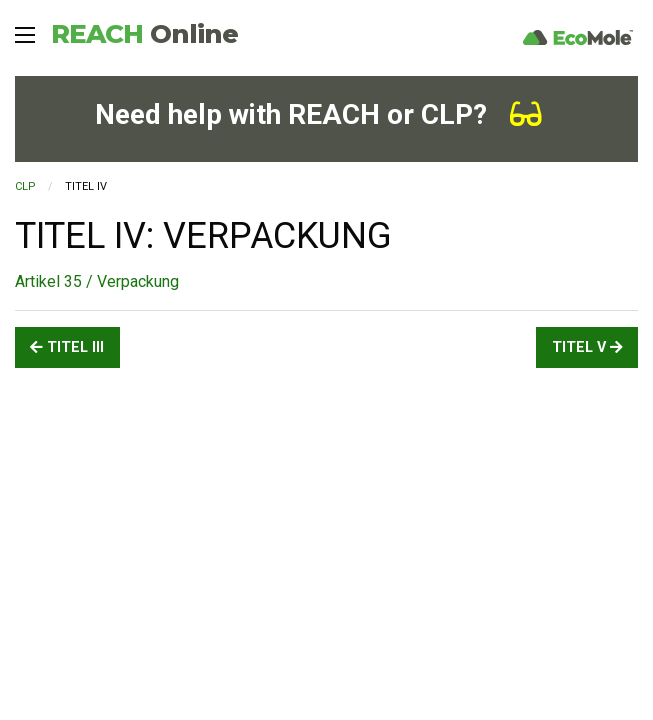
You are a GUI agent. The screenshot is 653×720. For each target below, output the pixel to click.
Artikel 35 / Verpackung (97, 281)
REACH (144, 34)
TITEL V (587, 347)
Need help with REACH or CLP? (318, 114)
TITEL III (67, 347)
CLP (25, 186)
